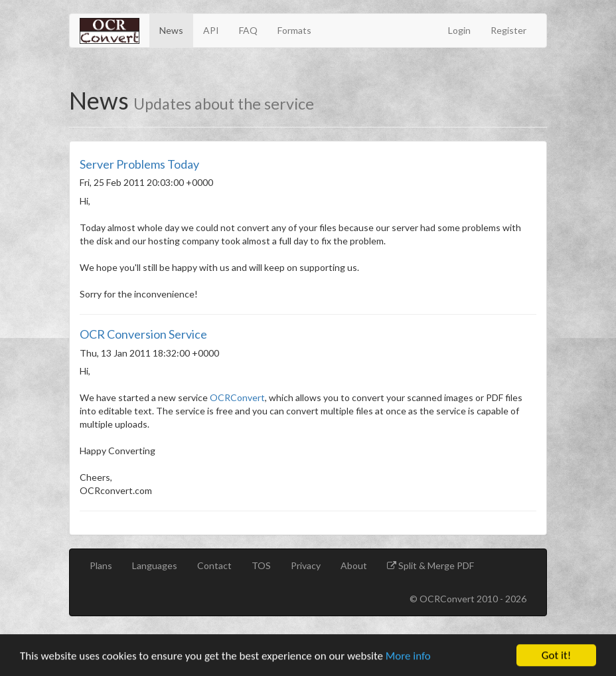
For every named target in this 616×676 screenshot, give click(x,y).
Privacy (306, 565)
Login (459, 30)
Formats (294, 30)
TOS (261, 565)
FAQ (248, 30)
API (211, 30)
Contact (214, 565)
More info (408, 657)
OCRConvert (237, 397)
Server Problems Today (139, 164)
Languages (155, 565)
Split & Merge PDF (435, 565)
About (354, 565)
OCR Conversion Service (143, 334)
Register (508, 30)
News (171, 30)
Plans (101, 565)
